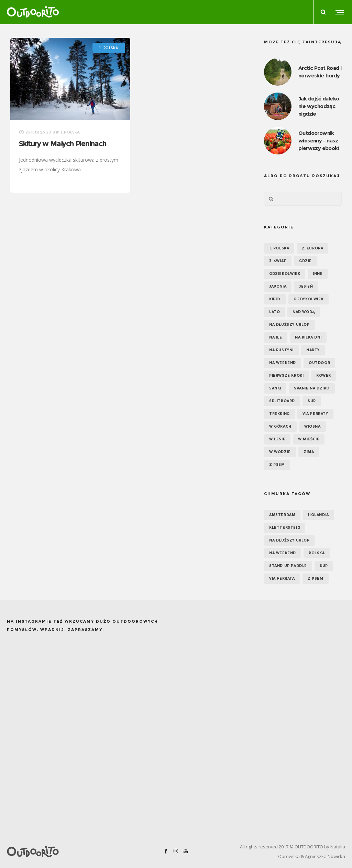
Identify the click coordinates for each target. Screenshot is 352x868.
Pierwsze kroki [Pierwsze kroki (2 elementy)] (286, 376)
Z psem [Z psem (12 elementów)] (277, 465)
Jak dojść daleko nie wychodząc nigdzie (319, 106)
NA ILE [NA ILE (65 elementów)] (276, 337)
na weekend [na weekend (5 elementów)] (283, 553)
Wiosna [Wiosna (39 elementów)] (312, 426)
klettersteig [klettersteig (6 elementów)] (285, 528)
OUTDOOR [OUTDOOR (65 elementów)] (319, 363)
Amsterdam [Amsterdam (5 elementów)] (282, 515)
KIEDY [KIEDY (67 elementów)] (275, 299)
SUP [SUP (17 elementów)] (312, 401)
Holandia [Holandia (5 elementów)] (318, 515)
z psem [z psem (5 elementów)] (316, 578)
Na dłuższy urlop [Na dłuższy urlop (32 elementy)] (289, 325)
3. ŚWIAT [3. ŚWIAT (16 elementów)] (278, 261)
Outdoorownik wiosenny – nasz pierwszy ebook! (319, 141)
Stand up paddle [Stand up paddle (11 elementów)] (288, 566)
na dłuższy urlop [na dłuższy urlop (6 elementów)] (289, 540)
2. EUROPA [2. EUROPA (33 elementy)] (312, 248)
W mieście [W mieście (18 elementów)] (309, 439)
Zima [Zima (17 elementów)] (309, 452)
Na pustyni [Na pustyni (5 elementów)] (281, 350)
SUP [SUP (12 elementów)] (324, 566)
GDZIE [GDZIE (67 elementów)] (305, 261)
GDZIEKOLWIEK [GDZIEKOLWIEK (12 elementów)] (285, 274)
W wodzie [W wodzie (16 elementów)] (280, 452)
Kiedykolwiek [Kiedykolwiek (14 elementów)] (309, 299)
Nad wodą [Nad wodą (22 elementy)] (304, 312)
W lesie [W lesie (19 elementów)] (277, 439)
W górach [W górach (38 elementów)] (280, 426)
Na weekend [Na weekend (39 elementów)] (283, 363)
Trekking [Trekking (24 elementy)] (279, 414)
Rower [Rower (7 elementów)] (324, 376)
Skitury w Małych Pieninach (63, 144)
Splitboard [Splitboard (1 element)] (282, 401)
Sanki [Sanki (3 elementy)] (275, 388)
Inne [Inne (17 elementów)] (318, 274)
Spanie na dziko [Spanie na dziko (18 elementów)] (312, 388)
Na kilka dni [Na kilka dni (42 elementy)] (308, 337)
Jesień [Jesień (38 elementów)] (306, 286)
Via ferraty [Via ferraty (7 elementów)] (315, 414)
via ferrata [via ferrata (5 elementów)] (282, 578)
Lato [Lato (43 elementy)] (274, 312)
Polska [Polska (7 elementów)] (317, 553)
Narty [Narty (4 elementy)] (313, 350)
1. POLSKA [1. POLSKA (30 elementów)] (279, 248)
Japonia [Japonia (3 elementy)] (278, 286)
